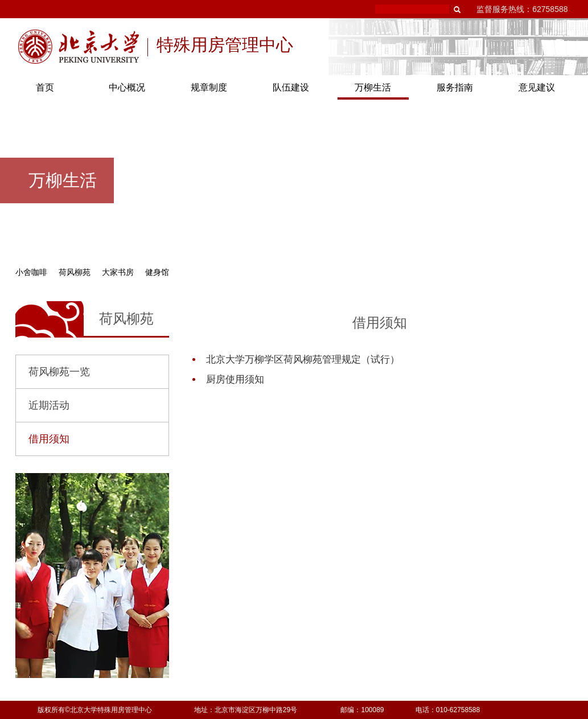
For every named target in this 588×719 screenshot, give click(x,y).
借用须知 (49, 439)
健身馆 (157, 272)
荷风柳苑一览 (59, 372)
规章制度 (209, 87)
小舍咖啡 (31, 272)
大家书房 (118, 272)
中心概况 (127, 87)
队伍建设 (291, 87)
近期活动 (49, 405)
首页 (45, 87)
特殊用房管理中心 (225, 46)
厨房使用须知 (235, 379)
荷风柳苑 (75, 272)
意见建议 (537, 87)
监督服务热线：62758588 (522, 9)
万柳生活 (373, 87)
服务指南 (455, 87)
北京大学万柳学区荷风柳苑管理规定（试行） (303, 359)
